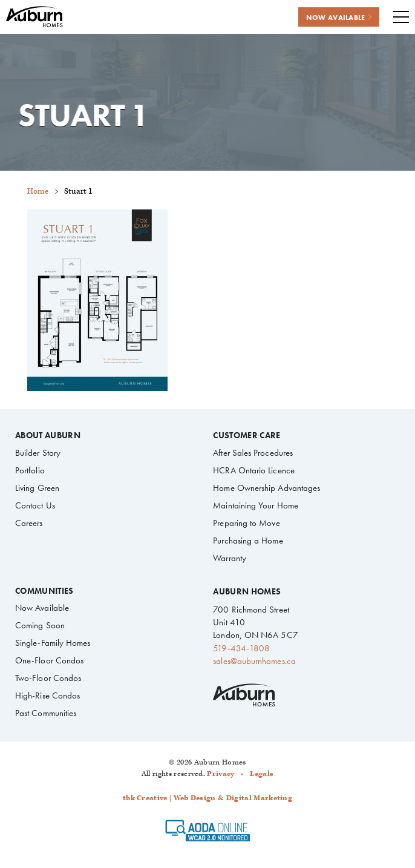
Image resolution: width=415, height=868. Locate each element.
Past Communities (46, 713)
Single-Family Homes (53, 643)
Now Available (42, 608)
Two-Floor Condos (48, 678)
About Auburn (48, 436)
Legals (262, 774)
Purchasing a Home (248, 541)
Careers (29, 523)
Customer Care (247, 436)
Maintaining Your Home (256, 505)
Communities (44, 591)
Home (38, 192)
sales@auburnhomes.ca (254, 661)
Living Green (37, 488)
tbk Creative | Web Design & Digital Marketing (207, 798)
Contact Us (35, 505)
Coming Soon (40, 625)
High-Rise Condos (47, 695)
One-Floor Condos (49, 660)
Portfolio (30, 470)
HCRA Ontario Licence (253, 470)
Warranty (230, 558)
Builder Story (38, 453)
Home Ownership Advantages (266, 488)
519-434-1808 (241, 648)
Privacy (221, 774)
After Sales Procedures (253, 453)
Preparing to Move (246, 523)
